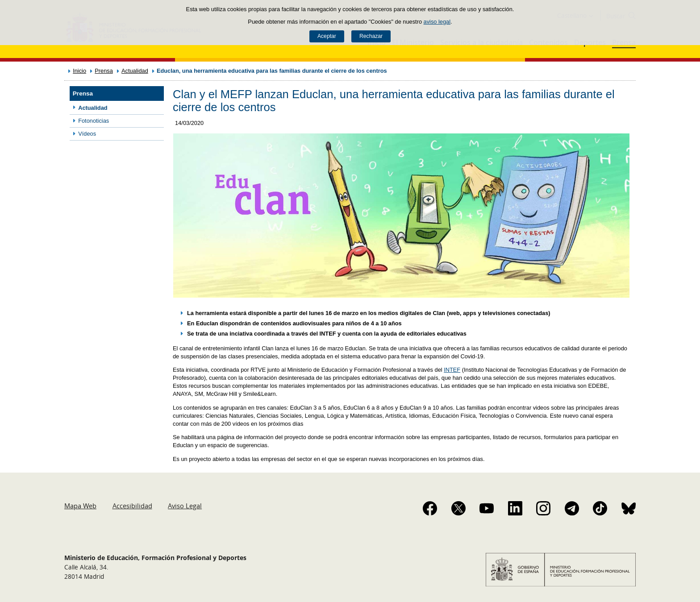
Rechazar (371, 36)
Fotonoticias (94, 121)
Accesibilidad (132, 506)
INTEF (452, 370)
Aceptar (327, 36)
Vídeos (87, 134)
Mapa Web (80, 506)
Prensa (104, 71)
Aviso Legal (185, 506)
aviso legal (437, 22)
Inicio (79, 71)
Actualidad (135, 71)
